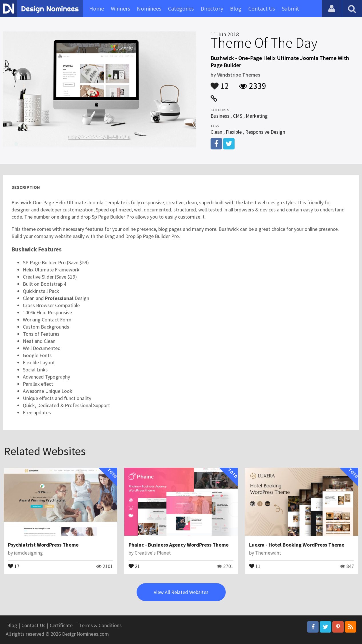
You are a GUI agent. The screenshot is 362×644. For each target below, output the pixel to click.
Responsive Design (265, 132)
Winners (120, 8)
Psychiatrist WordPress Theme (43, 545)
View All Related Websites (181, 592)
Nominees (149, 8)
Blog (236, 8)
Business (220, 116)
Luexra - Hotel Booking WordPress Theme (297, 545)
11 (255, 566)
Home (97, 8)
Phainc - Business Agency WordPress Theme (179, 545)
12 (220, 83)
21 (134, 566)
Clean (216, 132)
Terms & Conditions (100, 625)
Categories (181, 8)
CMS (238, 116)
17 (14, 566)
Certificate (61, 625)
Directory (212, 8)
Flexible (234, 132)
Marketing (257, 116)
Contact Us (262, 8)
